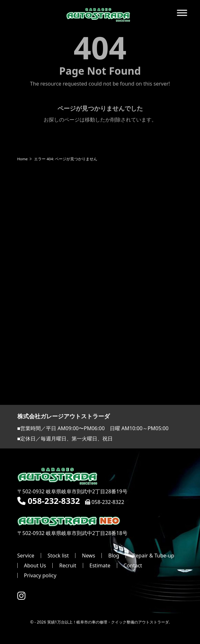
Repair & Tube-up (153, 556)
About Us (35, 565)
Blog (114, 556)
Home (23, 159)
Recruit (68, 565)
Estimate (100, 565)
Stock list (58, 556)
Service (26, 556)
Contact (133, 565)
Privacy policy (40, 575)
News (88, 556)
